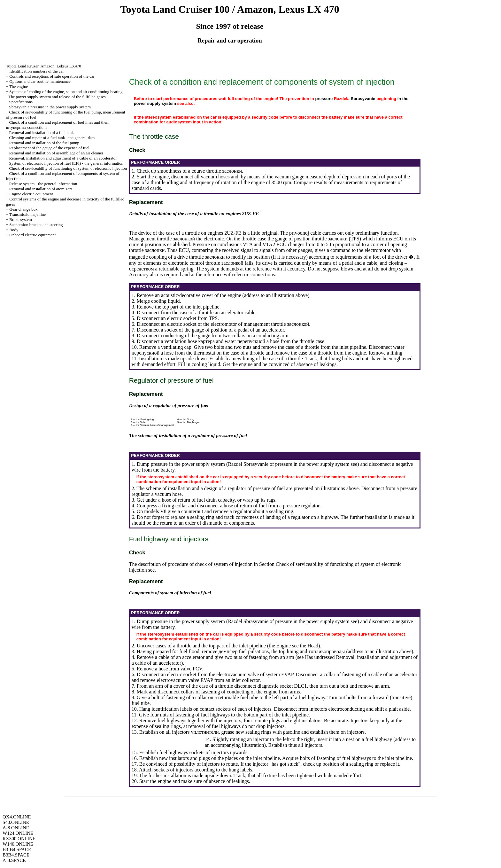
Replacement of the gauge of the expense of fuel (49, 148)
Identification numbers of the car (36, 71)
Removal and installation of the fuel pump (44, 143)
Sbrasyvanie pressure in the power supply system (50, 107)
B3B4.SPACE (16, 855)
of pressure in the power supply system (297, 464)
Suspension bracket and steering (36, 225)
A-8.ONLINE (16, 828)
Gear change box (23, 209)
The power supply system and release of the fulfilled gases (57, 97)
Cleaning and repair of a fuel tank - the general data (52, 138)
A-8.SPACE (14, 860)
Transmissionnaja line (27, 214)
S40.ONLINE (16, 822)
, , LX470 (44, 66)
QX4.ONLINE (17, 817)
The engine (19, 86)
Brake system (20, 219)
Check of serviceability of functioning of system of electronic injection (68, 168)
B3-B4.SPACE (17, 849)
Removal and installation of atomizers (41, 189)
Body (14, 230)
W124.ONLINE (18, 833)
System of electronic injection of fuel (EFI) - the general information (66, 163)
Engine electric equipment (31, 194)
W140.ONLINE (18, 844)
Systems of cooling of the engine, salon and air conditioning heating (66, 92)
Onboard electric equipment (32, 235)
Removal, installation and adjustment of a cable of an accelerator (63, 158)
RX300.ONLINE (19, 839)
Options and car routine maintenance (40, 81)
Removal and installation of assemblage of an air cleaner (56, 153)
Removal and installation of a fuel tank (42, 133)
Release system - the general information (43, 184)
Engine (284, 646)
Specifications (21, 102)
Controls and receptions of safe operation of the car (52, 76)
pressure (324, 99)
